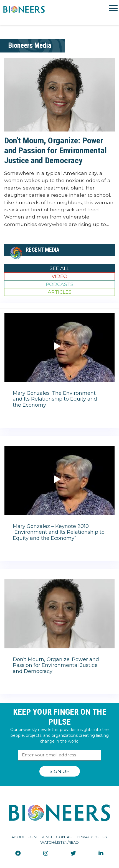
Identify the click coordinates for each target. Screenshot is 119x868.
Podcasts (60, 284)
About (18, 837)
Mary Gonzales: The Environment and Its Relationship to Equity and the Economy (55, 399)
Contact (65, 837)
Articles (60, 292)
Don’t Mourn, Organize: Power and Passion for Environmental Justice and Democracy (55, 150)
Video (59, 276)
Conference (40, 837)
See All (59, 268)
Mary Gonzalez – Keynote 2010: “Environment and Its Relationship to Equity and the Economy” (59, 532)
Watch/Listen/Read (59, 842)
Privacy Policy (92, 837)
